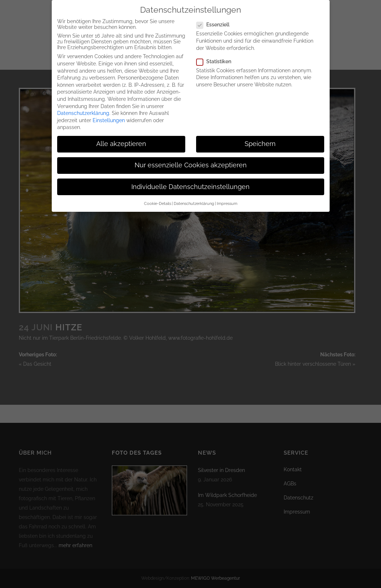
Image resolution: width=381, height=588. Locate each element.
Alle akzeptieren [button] (121, 137)
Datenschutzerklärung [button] (194, 196)
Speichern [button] (260, 137)
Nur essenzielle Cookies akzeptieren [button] (191, 158)
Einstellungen (109, 113)
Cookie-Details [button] (158, 196)
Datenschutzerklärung (83, 106)
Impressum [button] (227, 196)
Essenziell (216, 17)
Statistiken (217, 54)
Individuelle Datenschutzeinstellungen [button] (190, 180)
